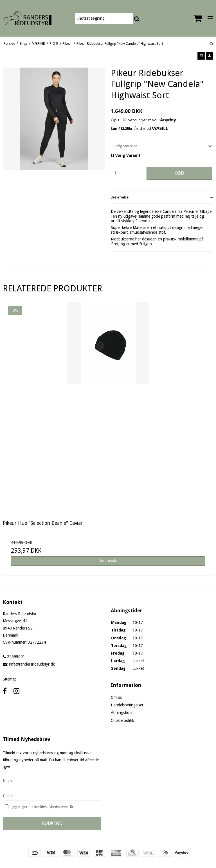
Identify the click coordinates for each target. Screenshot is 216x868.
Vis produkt (108, 561)
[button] (201, 56)
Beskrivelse (120, 197)
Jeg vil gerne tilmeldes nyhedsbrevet (57, 806)
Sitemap (10, 679)
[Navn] (52, 780)
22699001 (14, 657)
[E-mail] (52, 796)
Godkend (52, 823)
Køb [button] (179, 173)
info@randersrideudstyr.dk (32, 664)
